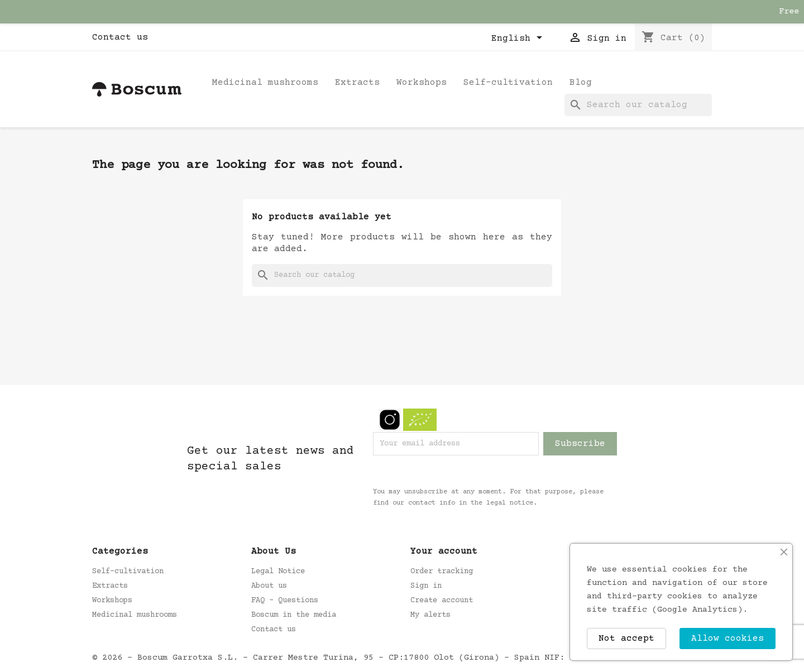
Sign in (426, 586)
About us (269, 586)
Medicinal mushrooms (265, 83)
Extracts (357, 83)
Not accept (626, 639)
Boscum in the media (294, 615)
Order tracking (442, 572)
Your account (444, 551)
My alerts (430, 615)
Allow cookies (728, 639)
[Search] (638, 105)
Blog (581, 83)
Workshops (422, 83)
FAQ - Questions (285, 601)
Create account (442, 601)
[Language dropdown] (519, 39)
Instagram (390, 420)
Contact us (120, 37)
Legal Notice (278, 572)
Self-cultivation (508, 83)
